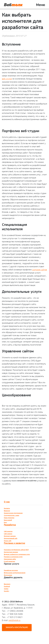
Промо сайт (8, 541)
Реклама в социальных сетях (13, 557)
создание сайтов (40, 270)
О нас (7, 502)
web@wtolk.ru (14, 620)
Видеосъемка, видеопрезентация (15, 573)
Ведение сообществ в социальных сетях (17, 554)
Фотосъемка (8, 575)
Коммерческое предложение (13, 513)
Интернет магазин (10, 536)
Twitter (6, 589)
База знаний (8, 520)
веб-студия (7, 79)
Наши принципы (9, 518)
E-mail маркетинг (10, 561)
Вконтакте (7, 584)
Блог (5, 522)
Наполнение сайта (10, 559)
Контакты (7, 508)
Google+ (7, 591)
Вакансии (7, 511)
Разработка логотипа (11, 570)
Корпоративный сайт (11, 538)
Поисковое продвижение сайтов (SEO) (16, 550)
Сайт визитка (8, 531)
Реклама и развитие (15, 543)
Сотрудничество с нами (11, 515)
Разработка (10, 525)
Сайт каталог (8, 534)
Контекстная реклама (11, 552)
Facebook (7, 586)
